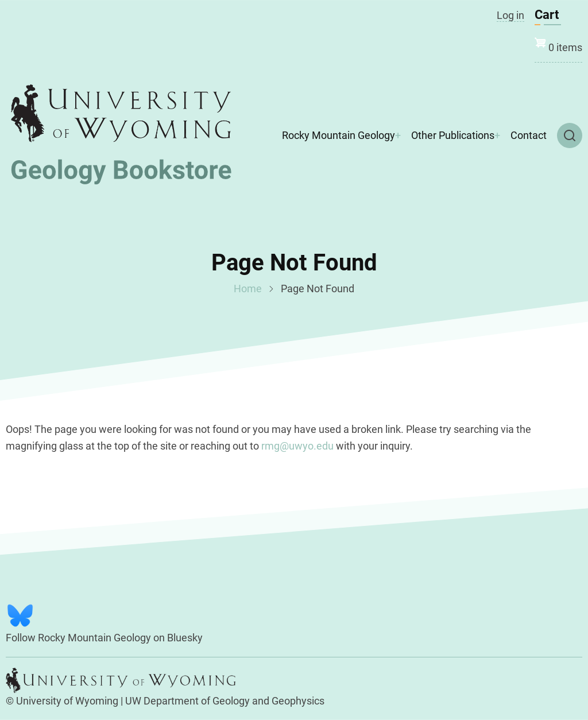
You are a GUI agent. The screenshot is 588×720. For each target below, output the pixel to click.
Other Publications (453, 135)
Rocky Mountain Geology (339, 135)
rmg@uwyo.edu (297, 446)
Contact (529, 135)
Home (248, 289)
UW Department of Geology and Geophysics (225, 701)
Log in (510, 15)
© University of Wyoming (62, 701)
